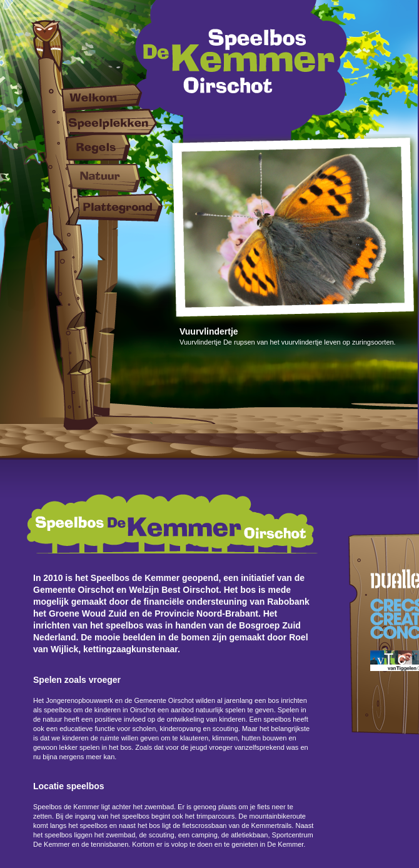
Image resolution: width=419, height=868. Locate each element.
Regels (112, 145)
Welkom (112, 97)
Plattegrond (112, 208)
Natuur (112, 178)
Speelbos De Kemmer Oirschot (242, 73)
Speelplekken (112, 122)
